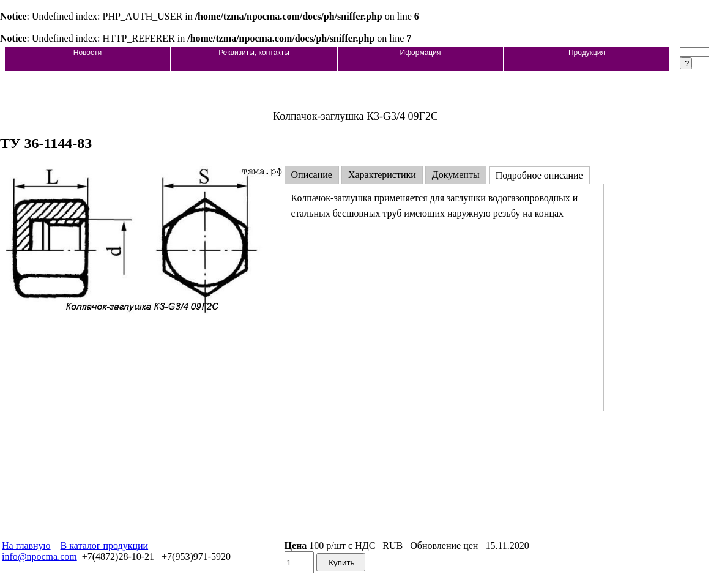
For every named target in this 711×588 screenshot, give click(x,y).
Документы (456, 175)
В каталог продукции (105, 545)
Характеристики (382, 175)
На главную (26, 545)
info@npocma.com (39, 556)
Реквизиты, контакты (254, 53)
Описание (312, 175)
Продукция (587, 53)
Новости (87, 53)
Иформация (421, 53)
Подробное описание (539, 175)
